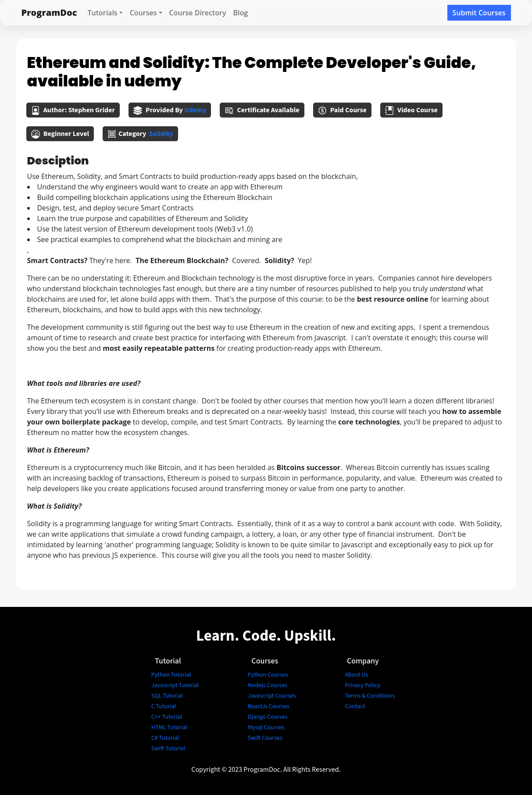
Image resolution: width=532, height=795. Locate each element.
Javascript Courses (272, 696)
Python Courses (268, 675)
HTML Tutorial (169, 727)
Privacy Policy (362, 685)
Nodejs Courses (268, 685)
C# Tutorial (165, 738)
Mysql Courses (266, 727)
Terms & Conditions (370, 696)
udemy (195, 110)
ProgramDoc (49, 12)
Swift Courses (265, 738)
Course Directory (198, 13)
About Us (356, 675)
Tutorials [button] (102, 13)
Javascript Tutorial (175, 685)
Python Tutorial (171, 675)
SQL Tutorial (167, 696)
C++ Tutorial (167, 717)
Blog (241, 13)
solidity (161, 134)
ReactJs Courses (269, 706)
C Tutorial (164, 706)
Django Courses (268, 717)
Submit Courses (479, 13)
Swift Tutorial (168, 749)
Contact (355, 706)
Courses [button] (143, 13)
